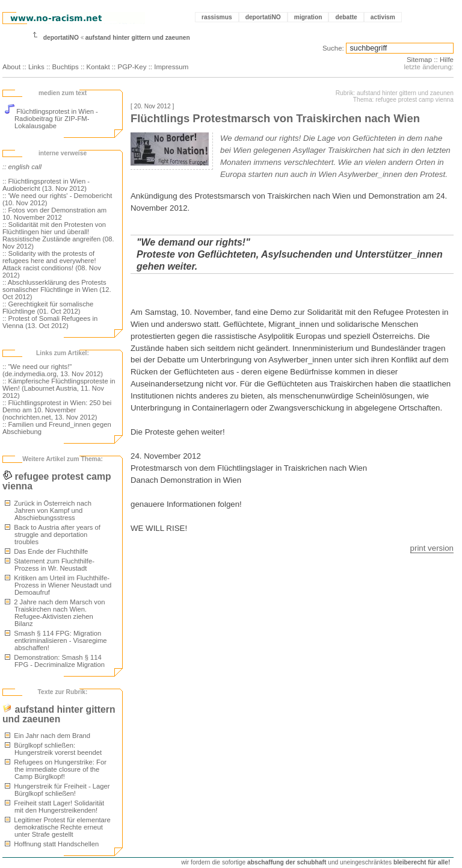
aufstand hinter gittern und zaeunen (138, 38)
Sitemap (419, 60)
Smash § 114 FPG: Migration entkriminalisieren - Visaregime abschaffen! (56, 640)
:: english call (22, 167)
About (11, 67)
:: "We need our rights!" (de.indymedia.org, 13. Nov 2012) (53, 370)
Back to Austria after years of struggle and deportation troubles (53, 535)
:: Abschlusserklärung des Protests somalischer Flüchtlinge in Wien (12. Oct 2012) (57, 290)
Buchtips (66, 67)
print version (432, 548)
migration (308, 17)
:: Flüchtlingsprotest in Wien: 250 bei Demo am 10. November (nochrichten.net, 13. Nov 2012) (57, 410)
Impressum (171, 67)
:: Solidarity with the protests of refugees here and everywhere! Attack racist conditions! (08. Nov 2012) (52, 264)
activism (383, 17)
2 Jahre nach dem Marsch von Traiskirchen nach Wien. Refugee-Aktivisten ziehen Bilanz (55, 613)
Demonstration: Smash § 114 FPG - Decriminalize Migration (55, 661)
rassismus (217, 17)
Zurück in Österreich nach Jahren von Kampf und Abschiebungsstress (48, 510)
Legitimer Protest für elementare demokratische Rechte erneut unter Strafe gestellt (58, 827)
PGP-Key (132, 67)
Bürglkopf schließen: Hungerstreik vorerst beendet (53, 749)
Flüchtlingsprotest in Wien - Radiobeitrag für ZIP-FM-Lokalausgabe (51, 119)
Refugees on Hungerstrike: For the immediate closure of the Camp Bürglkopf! (56, 769)
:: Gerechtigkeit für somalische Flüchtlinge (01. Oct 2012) (48, 308)
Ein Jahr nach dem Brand (48, 736)
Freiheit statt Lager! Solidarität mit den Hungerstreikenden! (54, 807)
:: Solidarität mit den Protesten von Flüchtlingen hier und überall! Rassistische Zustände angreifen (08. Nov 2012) (58, 235)
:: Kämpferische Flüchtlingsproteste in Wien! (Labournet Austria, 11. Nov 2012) (59, 388)
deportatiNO (263, 17)
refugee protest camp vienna (57, 481)
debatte (346, 17)
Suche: (333, 48)
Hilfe (447, 60)
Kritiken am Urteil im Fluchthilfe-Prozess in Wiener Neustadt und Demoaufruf (58, 585)
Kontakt (98, 67)
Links (36, 67)
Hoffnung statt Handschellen (52, 844)
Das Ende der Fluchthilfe (46, 551)
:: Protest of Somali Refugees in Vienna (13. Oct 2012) (50, 322)
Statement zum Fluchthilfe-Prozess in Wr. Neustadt (50, 565)
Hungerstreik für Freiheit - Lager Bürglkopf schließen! (57, 790)
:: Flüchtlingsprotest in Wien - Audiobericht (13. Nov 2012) (46, 185)
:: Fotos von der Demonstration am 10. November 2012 (54, 214)
